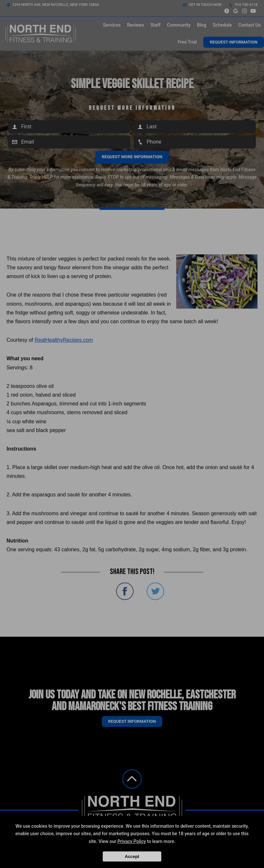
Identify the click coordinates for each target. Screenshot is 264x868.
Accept (132, 856)
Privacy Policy (132, 841)
